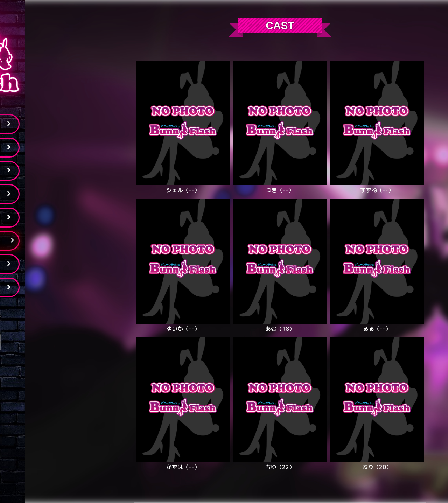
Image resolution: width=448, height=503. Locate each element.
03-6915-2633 (56, 407)
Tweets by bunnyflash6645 (56, 311)
